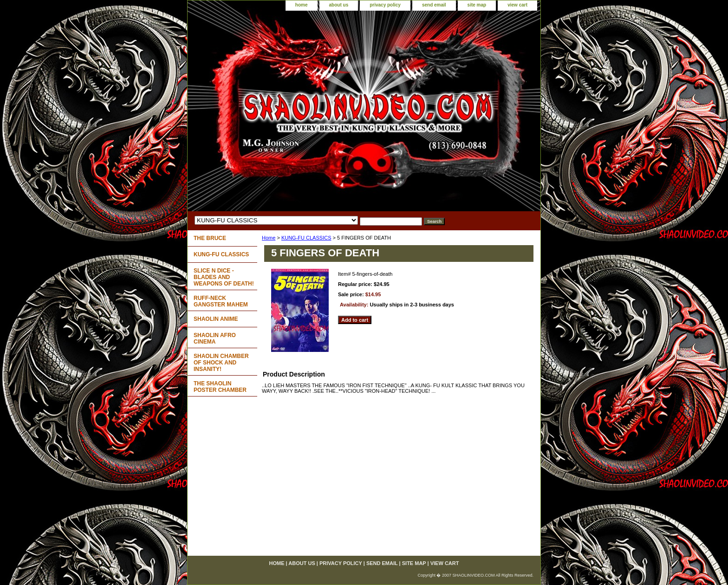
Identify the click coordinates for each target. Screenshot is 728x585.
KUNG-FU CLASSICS (306, 238)
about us (339, 5)
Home (269, 238)
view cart (517, 5)
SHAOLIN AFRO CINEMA (215, 338)
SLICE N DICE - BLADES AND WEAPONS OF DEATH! (224, 277)
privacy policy (385, 5)
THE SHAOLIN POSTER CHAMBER (220, 387)
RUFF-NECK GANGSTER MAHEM (221, 301)
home (302, 5)
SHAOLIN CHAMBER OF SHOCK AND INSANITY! (221, 363)
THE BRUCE (210, 238)
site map (477, 5)
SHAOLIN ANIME (216, 319)
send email (434, 5)
